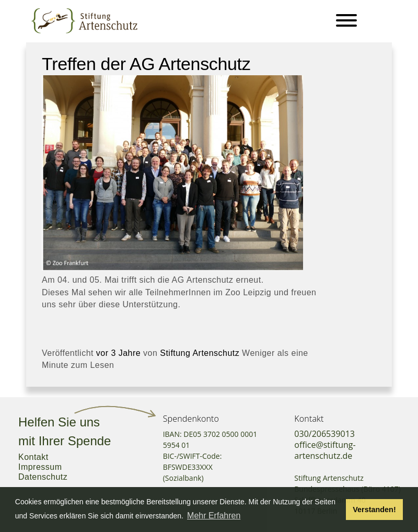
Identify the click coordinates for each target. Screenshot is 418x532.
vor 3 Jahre (118, 353)
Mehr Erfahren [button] (214, 516)
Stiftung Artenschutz (200, 353)
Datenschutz (43, 477)
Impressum (40, 467)
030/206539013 (324, 434)
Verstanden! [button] (374, 510)
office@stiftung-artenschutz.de (325, 450)
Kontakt (33, 457)
